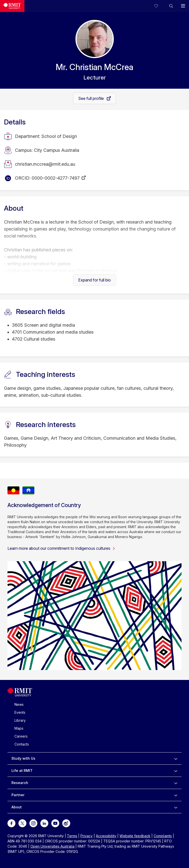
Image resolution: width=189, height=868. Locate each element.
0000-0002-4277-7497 (56, 178)
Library (20, 720)
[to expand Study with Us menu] (176, 758)
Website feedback (135, 836)
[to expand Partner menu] (176, 795)
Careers (21, 736)
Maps (19, 728)
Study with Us (23, 758)
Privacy (87, 836)
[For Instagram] (33, 823)
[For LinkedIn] (44, 823)
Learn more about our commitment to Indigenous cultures (61, 548)
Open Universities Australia (52, 846)
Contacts (22, 744)
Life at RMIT (22, 770)
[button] (171, 6)
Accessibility (106, 836)
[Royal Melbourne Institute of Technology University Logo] (12, 6)
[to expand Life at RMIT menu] (176, 771)
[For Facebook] (11, 823)
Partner (18, 795)
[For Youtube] (55, 823)
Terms (72, 836)
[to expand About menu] (176, 807)
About (17, 807)
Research (20, 783)
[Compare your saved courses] (159, 6)
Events (20, 712)
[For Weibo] (66, 823)
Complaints (163, 836)
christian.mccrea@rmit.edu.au (45, 164)
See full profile (92, 98)
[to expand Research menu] (176, 783)
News (19, 704)
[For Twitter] (22, 823)
